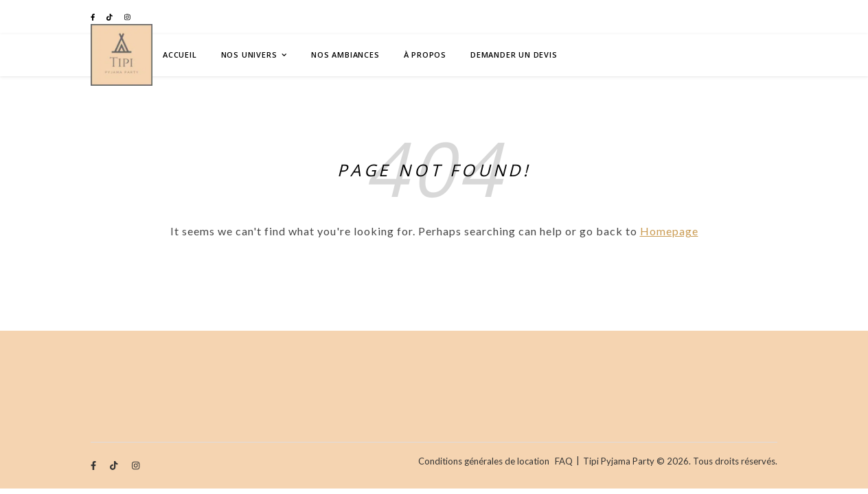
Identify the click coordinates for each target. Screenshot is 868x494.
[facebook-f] (93, 17)
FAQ (564, 461)
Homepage (669, 231)
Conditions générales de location (484, 461)
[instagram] (127, 17)
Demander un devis (514, 55)
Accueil (180, 55)
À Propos (425, 55)
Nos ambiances (345, 55)
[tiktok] (110, 17)
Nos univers (249, 55)
